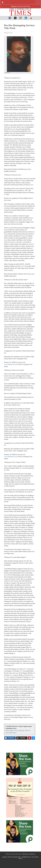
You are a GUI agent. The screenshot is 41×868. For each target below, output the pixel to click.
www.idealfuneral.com (11, 364)
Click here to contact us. (29, 854)
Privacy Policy (35, 857)
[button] (6, 54)
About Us (20, 858)
